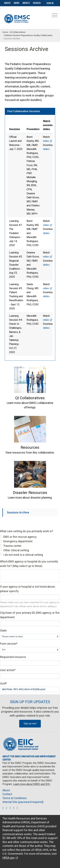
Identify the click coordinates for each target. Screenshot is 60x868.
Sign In (50, 3)
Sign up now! (30, 723)
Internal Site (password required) (23, 802)
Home (5, 32)
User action (8, 670)
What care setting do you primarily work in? (27, 531)
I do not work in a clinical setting (23, 555)
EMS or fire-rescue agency (20, 537)
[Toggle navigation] (55, 16)
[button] (30, 398)
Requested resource (13, 657)
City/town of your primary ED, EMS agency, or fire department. (30, 615)
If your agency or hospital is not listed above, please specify (28, 589)
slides (46, 149)
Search (37, 3)
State (3, 631)
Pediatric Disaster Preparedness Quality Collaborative (28, 35)
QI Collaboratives (18, 32)
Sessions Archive (18, 513)
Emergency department (18, 541)
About (7, 3)
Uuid (3, 683)
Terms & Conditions (15, 798)
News (17, 3)
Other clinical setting (16, 550)
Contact (7, 794)
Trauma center (12, 546)
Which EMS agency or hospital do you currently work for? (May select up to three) (29, 564)
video (46, 141)
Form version (9, 644)
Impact (26, 3)
